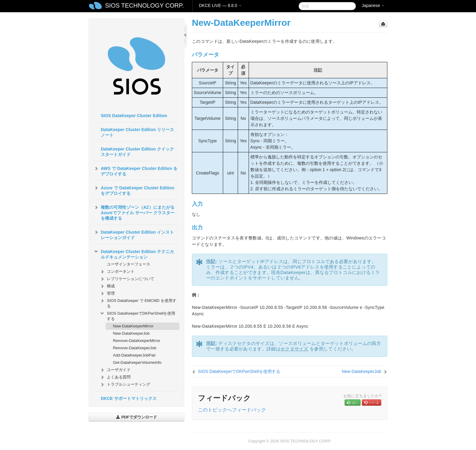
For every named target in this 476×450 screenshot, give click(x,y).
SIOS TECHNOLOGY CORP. (144, 5)
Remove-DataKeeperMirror (137, 341)
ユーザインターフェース (129, 264)
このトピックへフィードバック (232, 410)
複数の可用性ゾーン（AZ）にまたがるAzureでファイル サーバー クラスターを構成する (134, 212)
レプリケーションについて (127, 279)
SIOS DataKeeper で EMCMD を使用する (138, 303)
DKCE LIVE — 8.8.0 (220, 5)
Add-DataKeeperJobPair (134, 355)
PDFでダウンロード (136, 417)
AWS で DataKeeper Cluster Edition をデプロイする (136, 171)
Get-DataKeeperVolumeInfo (137, 362)
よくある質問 (115, 377)
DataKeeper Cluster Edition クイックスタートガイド (137, 152)
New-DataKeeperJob (131, 333)
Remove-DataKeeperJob (135, 348)
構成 (107, 286)
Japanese (373, 5)
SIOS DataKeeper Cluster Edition (134, 116)
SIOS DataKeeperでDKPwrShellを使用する (137, 315)
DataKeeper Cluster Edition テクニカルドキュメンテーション (134, 254)
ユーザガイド (115, 370)
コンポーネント (117, 272)
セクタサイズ (294, 349)
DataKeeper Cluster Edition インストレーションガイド (134, 234)
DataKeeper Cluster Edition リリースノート (137, 132)
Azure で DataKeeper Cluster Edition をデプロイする (134, 190)
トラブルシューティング (125, 384)
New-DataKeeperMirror (133, 326)
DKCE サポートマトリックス (129, 398)
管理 (107, 293)
